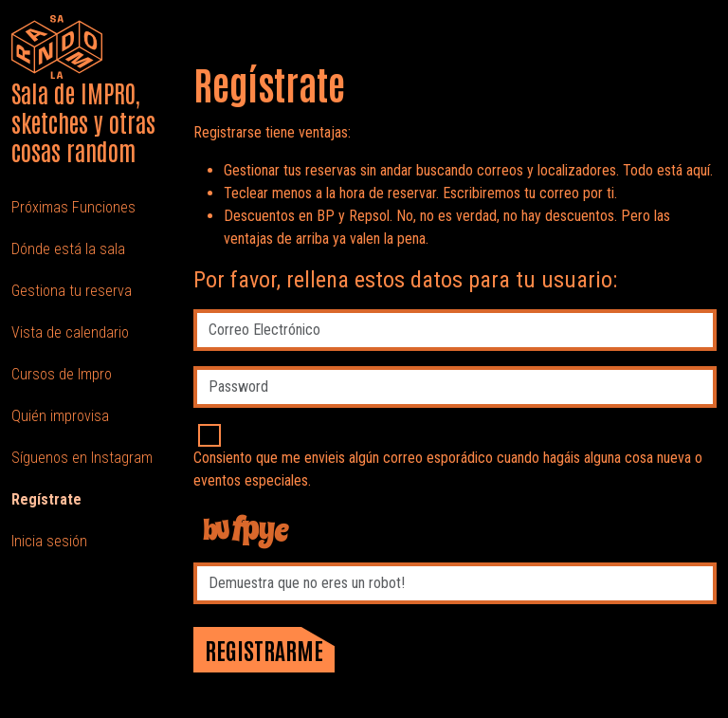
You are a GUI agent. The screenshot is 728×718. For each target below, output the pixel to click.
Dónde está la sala (68, 249)
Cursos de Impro (62, 374)
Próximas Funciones (73, 207)
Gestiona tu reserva (72, 291)
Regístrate (46, 499)
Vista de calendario (70, 332)
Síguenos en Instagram (82, 458)
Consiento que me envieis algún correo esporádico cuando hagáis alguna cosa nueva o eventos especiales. (448, 469)
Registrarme (264, 649)
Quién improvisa (60, 416)
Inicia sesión (49, 541)
